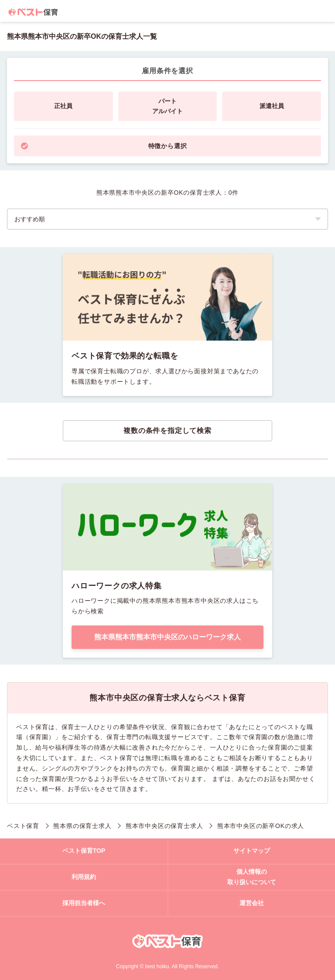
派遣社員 (272, 106)
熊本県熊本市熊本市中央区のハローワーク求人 (167, 637)
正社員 (63, 106)
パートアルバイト (167, 106)
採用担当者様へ (84, 903)
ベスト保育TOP (84, 851)
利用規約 (84, 877)
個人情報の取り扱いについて (252, 877)
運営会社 (252, 903)
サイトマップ (252, 851)
